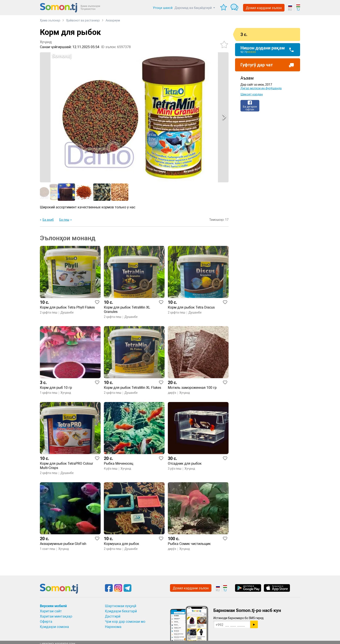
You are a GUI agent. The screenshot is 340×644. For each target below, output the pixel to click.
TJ (298, 10)
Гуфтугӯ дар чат (257, 65)
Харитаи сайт (51, 611)
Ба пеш (64, 220)
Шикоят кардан (252, 94)
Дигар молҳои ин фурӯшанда (261, 88)
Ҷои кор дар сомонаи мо (125, 622)
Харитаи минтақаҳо (56, 616)
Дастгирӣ (113, 616)
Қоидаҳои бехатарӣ (121, 611)
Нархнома (113, 627)
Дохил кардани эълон (264, 8)
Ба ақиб (48, 220)
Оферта (46, 622)
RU (290, 10)
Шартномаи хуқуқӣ (121, 606)
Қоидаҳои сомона (54, 627)
